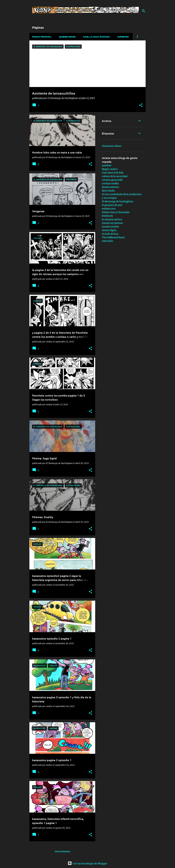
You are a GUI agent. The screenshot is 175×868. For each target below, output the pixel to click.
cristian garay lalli (112, 180)
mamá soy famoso (112, 223)
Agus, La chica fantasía (96, 37)
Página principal (42, 37)
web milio (107, 241)
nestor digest (109, 230)
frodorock (107, 216)
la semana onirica (112, 219)
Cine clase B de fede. (113, 173)
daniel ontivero (110, 187)
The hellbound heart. (114, 237)
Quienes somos (67, 37)
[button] (141, 105)
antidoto (107, 165)
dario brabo (108, 191)
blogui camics (110, 169)
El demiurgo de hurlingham (117, 201)
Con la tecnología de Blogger (87, 863)
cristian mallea (110, 183)
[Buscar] (144, 11)
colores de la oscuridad (115, 176)
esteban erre (109, 209)
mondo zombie (110, 227)
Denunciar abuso (112, 146)
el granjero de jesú (112, 205)
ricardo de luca (110, 234)
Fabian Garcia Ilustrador (116, 212)
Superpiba (123, 37)
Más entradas (62, 851)
